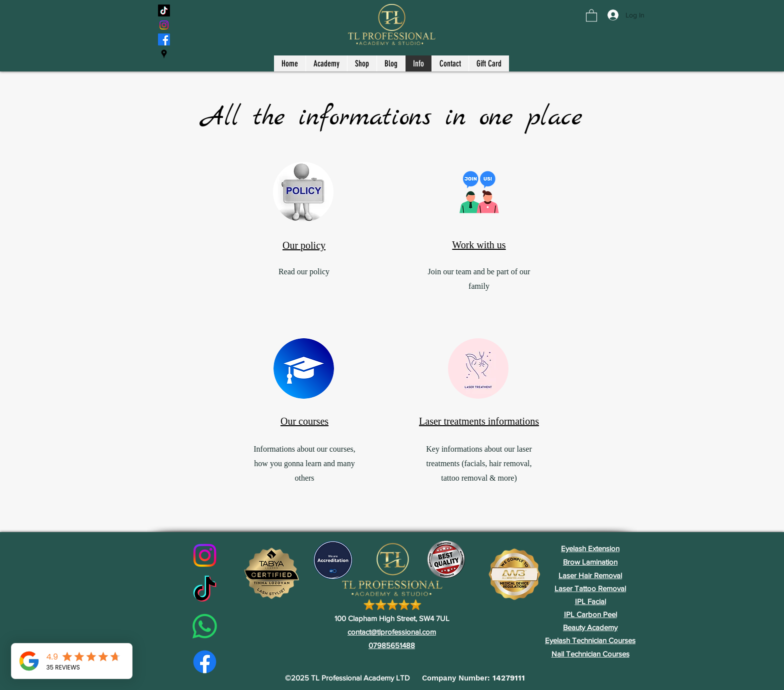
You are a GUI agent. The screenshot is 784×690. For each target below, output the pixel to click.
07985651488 (392, 645)
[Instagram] (164, 25)
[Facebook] (164, 39)
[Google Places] (164, 54)
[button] (591, 15)
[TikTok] (164, 10)
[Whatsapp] (205, 626)
